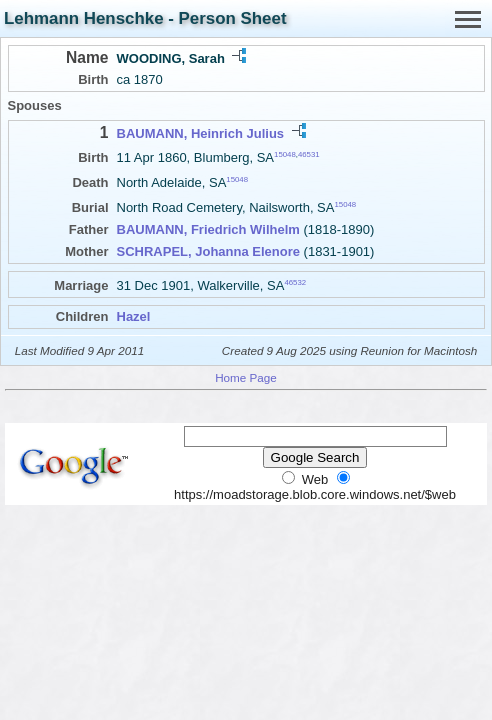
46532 (295, 282)
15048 (285, 154)
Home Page (246, 377)
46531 (309, 154)
